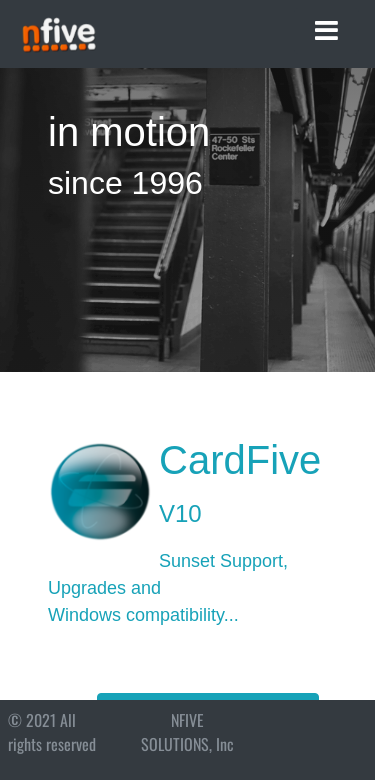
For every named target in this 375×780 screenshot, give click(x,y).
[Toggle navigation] (326, 31)
